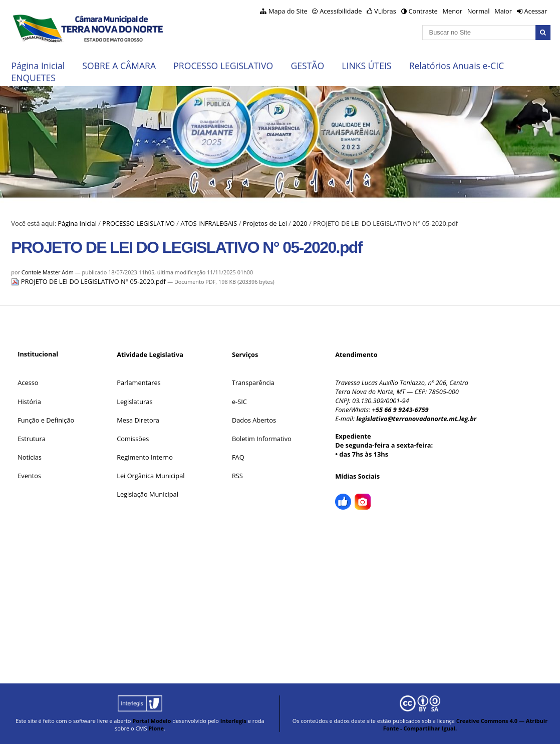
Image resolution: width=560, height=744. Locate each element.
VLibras (385, 11)
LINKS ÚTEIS (366, 66)
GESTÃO (307, 66)
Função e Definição (46, 420)
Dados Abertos (254, 420)
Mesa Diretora (138, 420)
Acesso (28, 383)
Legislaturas (134, 402)
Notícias (30, 457)
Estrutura (32, 439)
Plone (156, 728)
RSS (237, 476)
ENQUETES (33, 78)
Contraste (423, 11)
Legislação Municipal (148, 494)
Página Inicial (38, 66)
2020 (300, 223)
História (29, 402)
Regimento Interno (145, 457)
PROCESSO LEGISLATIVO (223, 66)
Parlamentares (138, 383)
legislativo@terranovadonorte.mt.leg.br (416, 419)
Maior (503, 11)
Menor (452, 11)
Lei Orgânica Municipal (151, 476)
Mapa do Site (288, 11)
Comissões (133, 439)
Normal (479, 11)
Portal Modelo (152, 721)
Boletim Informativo (262, 439)
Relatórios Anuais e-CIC (457, 66)
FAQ (238, 457)
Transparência (253, 383)
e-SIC (239, 402)
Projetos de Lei (265, 223)
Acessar (535, 11)
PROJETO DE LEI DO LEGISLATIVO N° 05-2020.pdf (89, 281)
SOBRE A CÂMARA (119, 66)
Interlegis (233, 721)
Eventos (29, 476)
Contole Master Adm (48, 272)
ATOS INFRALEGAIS (209, 223)
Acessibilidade (341, 11)
